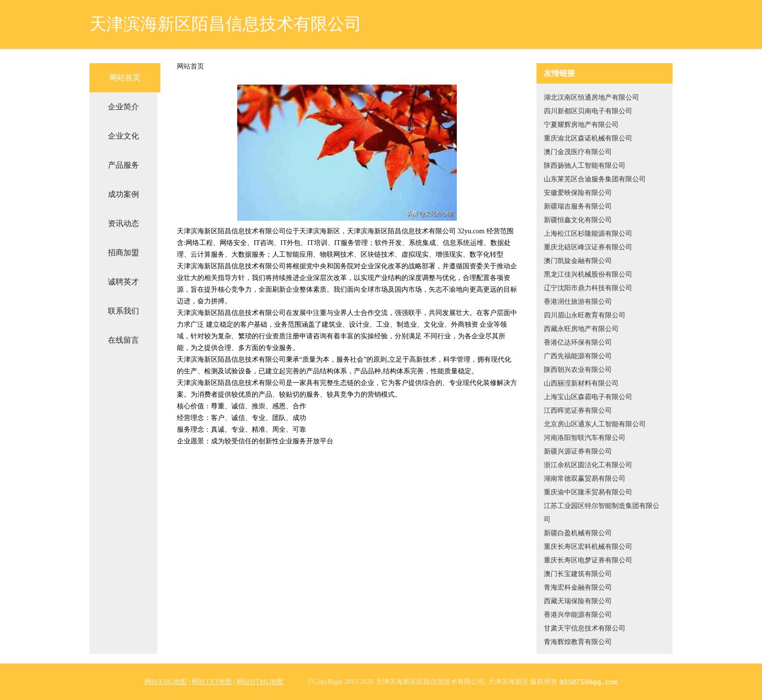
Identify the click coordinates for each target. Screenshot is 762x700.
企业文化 (123, 136)
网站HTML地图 (260, 682)
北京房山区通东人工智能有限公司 (595, 424)
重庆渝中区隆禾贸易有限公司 (588, 492)
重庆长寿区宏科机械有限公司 (588, 547)
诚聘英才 (123, 282)
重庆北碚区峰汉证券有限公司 (588, 247)
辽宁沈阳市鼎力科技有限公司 (588, 288)
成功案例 (123, 194)
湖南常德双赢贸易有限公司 (585, 479)
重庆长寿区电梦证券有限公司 (588, 560)
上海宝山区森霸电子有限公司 (588, 397)
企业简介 (123, 107)
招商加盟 (123, 253)
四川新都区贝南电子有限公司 (588, 111)
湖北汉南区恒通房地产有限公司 (591, 97)
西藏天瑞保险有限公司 (578, 601)
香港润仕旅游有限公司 (578, 302)
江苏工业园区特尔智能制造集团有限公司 (602, 513)
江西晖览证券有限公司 (578, 411)
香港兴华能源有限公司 (578, 615)
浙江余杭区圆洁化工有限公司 (588, 465)
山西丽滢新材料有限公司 (581, 383)
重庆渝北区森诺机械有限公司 (588, 138)
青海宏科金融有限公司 (578, 587)
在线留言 (123, 340)
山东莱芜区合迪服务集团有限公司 (595, 179)
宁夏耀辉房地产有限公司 (581, 125)
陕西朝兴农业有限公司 (578, 370)
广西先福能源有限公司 (578, 356)
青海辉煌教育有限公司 (578, 642)
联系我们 (123, 311)
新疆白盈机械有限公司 (578, 533)
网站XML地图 (165, 682)
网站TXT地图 (212, 682)
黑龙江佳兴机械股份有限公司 (588, 274)
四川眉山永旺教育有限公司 (585, 315)
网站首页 (125, 78)
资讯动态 (123, 223)
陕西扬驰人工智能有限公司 (585, 166)
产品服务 (123, 165)
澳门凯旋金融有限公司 (578, 261)
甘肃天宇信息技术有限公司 (585, 628)
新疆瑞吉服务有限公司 (578, 206)
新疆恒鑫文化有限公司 (578, 220)
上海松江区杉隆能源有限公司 (588, 234)
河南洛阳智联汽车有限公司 (585, 438)
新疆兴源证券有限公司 (578, 451)
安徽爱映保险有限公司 (578, 193)
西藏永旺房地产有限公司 (581, 329)
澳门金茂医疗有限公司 (578, 152)
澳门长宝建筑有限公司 (578, 574)
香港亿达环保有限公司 (578, 342)
